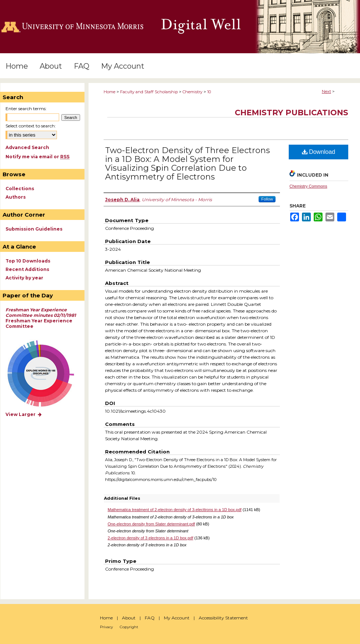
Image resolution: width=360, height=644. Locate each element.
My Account (177, 618)
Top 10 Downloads (28, 261)
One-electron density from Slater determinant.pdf (151, 524)
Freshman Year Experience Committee (41, 318)
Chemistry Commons (308, 186)
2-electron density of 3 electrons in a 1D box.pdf (150, 538)
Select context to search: (31, 126)
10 (209, 92)
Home (109, 92)
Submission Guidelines (34, 229)
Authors (16, 197)
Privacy (106, 627)
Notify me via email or (37, 157)
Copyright (129, 627)
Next (326, 91)
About (129, 618)
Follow (267, 199)
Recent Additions (27, 269)
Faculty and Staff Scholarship (149, 92)
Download (319, 152)
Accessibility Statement (223, 618)
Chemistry (192, 92)
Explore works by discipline (45, 374)
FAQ (150, 618)
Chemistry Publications (291, 113)
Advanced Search (27, 147)
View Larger (24, 414)
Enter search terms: (26, 108)
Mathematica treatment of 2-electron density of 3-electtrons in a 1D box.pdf (174, 510)
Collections (20, 189)
